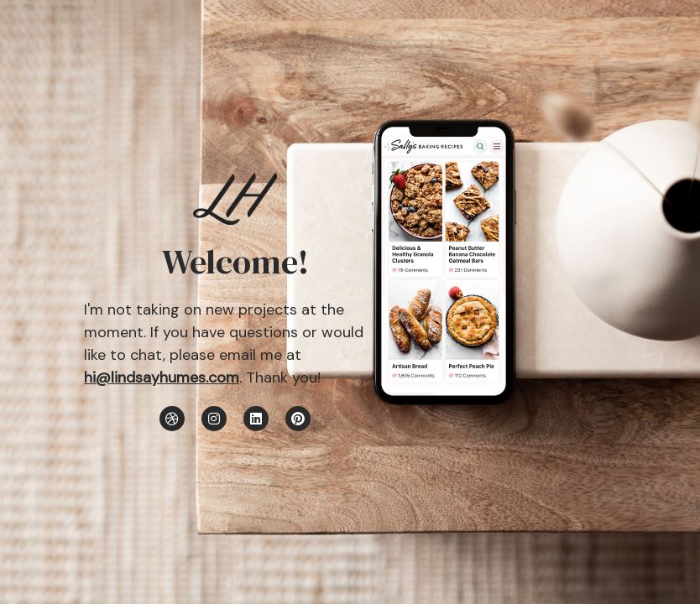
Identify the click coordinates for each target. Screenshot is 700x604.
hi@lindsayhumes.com (162, 377)
